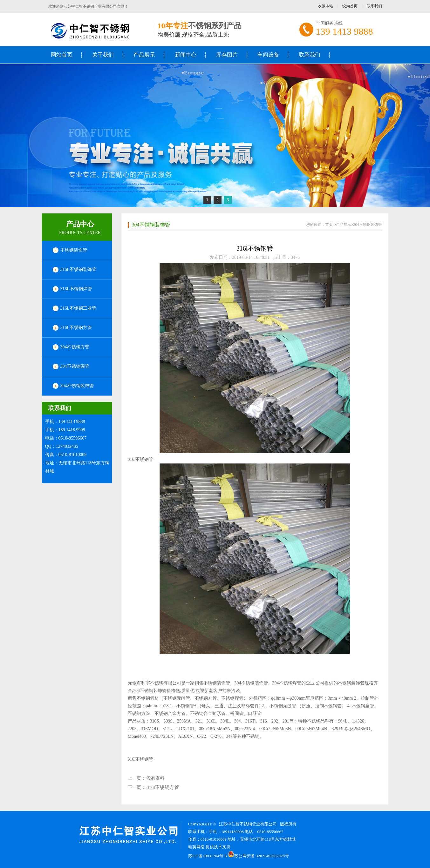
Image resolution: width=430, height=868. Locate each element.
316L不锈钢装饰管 (78, 269)
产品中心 (80, 224)
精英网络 (196, 847)
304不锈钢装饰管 (77, 386)
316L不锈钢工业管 (78, 308)
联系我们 (374, 6)
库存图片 (227, 55)
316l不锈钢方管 (163, 787)
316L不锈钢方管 (76, 328)
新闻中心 (186, 55)
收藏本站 (325, 6)
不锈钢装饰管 (74, 250)
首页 (329, 225)
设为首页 (350, 6)
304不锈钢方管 (75, 347)
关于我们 (103, 55)
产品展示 (144, 55)
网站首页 (62, 55)
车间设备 (268, 55)
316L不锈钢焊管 (76, 289)
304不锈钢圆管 (75, 366)
